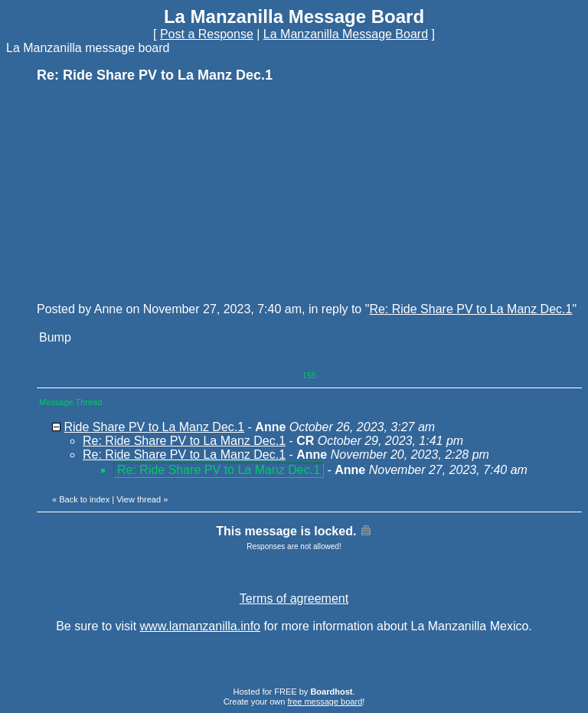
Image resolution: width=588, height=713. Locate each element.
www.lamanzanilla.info (200, 626)
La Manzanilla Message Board (346, 34)
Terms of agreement (294, 599)
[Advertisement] (152, 191)
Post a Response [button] (207, 34)
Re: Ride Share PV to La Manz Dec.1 (470, 309)
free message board (325, 702)
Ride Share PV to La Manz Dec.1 (154, 427)
